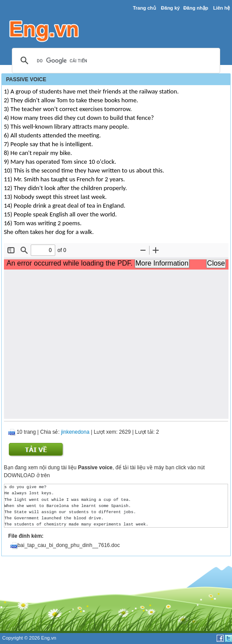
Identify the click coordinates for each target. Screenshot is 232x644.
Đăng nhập (196, 8)
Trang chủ (145, 8)
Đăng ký (170, 8)
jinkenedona (75, 432)
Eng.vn (49, 638)
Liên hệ (221, 8)
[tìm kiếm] (115, 61)
